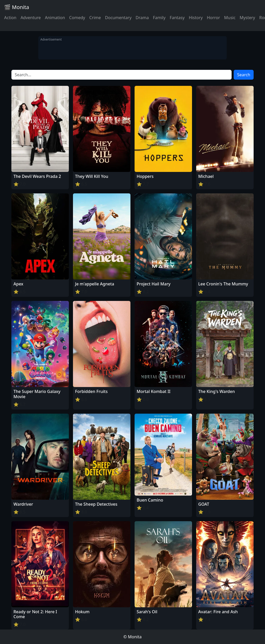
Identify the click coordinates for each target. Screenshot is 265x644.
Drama (142, 18)
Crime (95, 18)
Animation (55, 18)
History (196, 18)
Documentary (118, 18)
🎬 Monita (17, 7)
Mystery (247, 18)
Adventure (31, 18)
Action (10, 18)
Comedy (77, 18)
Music (230, 18)
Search (244, 75)
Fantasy (177, 18)
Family (159, 18)
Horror (213, 18)
